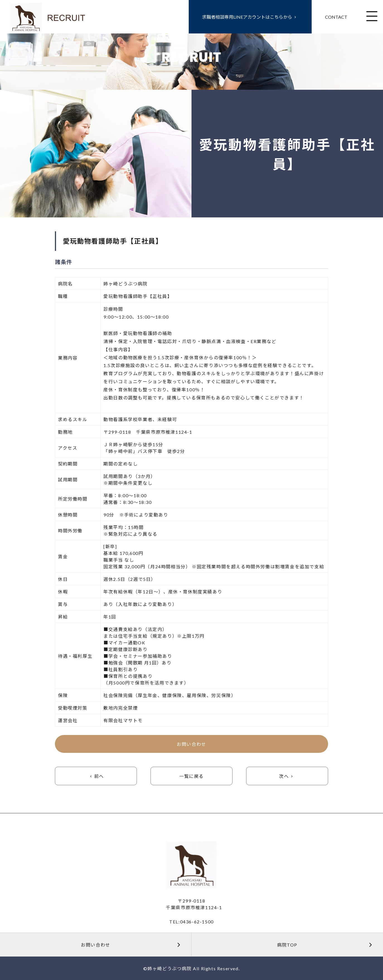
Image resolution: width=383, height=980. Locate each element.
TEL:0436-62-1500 (192, 922)
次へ (287, 776)
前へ (96, 776)
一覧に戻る (192, 776)
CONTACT (336, 17)
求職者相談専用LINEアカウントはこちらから (250, 17)
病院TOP (327, 944)
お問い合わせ (192, 744)
